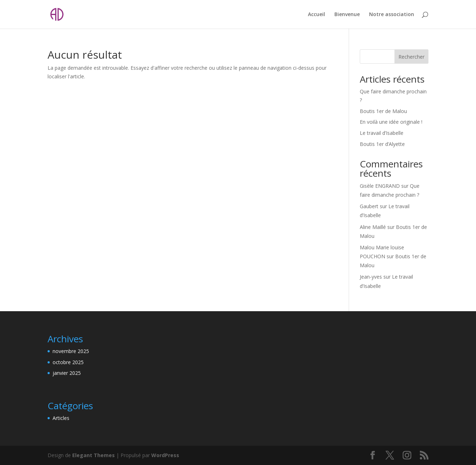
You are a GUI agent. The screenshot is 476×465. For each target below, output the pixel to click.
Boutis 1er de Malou (383, 111)
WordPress (165, 455)
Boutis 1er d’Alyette (382, 144)
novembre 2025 (71, 351)
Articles (61, 418)
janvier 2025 (67, 373)
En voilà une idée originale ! (391, 122)
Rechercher (411, 57)
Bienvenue (347, 15)
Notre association (392, 15)
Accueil (316, 15)
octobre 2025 (68, 362)
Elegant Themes (94, 455)
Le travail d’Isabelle (382, 133)
